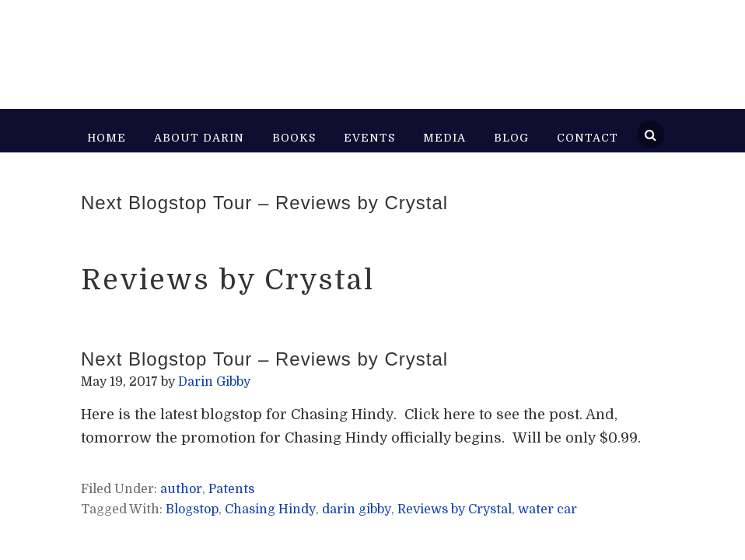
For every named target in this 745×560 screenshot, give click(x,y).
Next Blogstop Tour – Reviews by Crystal (264, 203)
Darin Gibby (224, 47)
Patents (231, 489)
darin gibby (357, 509)
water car (547, 509)
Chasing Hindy (270, 509)
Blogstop (192, 509)
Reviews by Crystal (455, 509)
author (181, 489)
